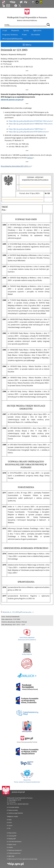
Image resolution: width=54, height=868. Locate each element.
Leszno (10, 825)
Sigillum (31, 158)
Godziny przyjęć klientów (16, 813)
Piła (9, 828)
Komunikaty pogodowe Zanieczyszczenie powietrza (27, 638)
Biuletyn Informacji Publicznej (27, 20)
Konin (10, 822)
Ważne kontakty (13, 810)
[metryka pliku (28, 612)
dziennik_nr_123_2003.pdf (12, 612)
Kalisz (10, 820)
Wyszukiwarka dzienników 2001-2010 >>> (16, 166)
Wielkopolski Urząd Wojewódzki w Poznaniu (27, 17)
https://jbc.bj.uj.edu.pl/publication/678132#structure (29, 132)
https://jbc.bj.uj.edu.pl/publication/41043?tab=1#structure (31, 121)
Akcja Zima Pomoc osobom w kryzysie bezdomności (27, 780)
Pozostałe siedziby (14, 807)
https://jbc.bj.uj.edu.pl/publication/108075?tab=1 (27, 129)
